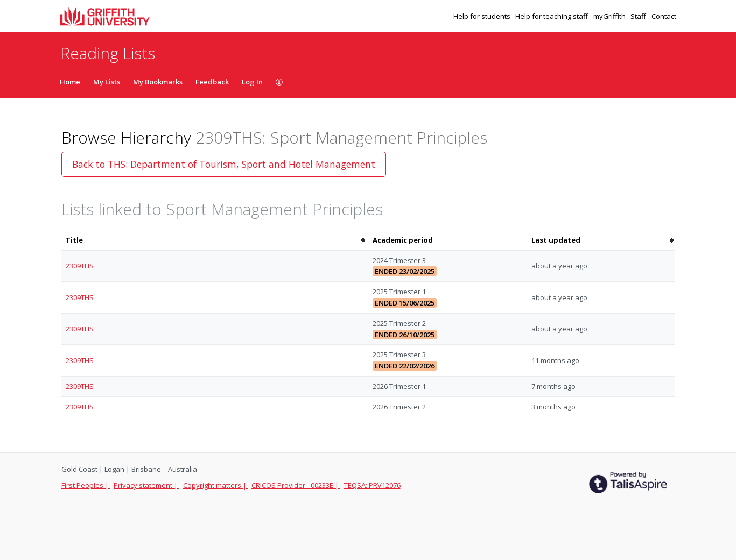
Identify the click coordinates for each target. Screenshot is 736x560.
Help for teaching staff (552, 16)
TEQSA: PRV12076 (372, 485)
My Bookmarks (158, 82)
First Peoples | (86, 485)
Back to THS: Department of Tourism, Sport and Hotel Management (224, 164)
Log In (252, 82)
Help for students (483, 16)
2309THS (80, 266)
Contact (664, 16)
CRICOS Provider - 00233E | (296, 485)
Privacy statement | (146, 485)
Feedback (212, 82)
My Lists (107, 82)
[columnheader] (215, 240)
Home (70, 82)
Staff (639, 16)
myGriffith (610, 16)
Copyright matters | (216, 485)
